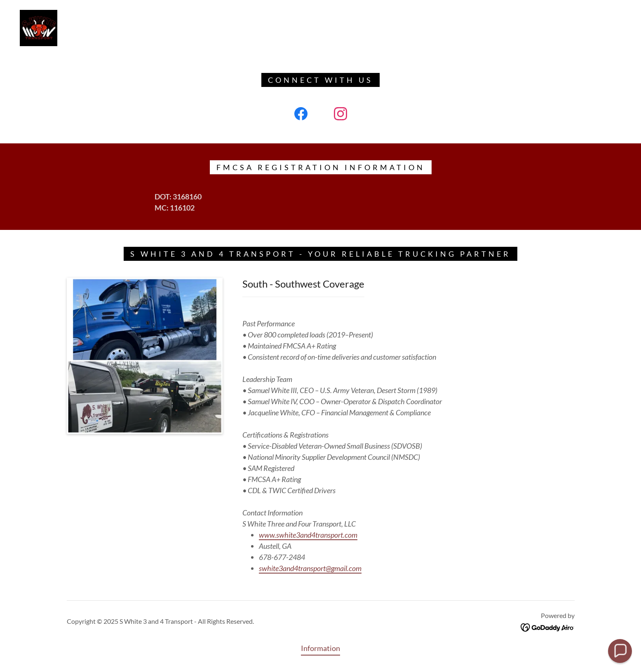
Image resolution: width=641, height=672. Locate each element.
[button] (620, 651)
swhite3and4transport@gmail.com (310, 568)
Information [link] (320, 648)
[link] (39, 27)
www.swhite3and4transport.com (308, 535)
